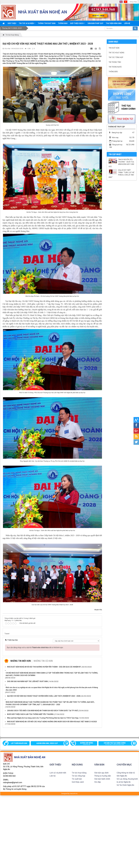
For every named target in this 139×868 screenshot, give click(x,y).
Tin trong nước (115, 67)
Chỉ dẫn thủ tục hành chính (116, 744)
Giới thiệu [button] (12, 23)
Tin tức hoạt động (116, 53)
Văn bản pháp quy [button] (95, 23)
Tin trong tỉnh (115, 62)
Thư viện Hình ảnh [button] (114, 23)
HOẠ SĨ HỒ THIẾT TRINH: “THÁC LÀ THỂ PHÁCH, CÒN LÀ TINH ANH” (121, 174)
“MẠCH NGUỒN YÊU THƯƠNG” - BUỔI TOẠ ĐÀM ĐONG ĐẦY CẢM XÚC (121, 163)
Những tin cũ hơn (43, 661)
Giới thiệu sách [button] (78, 24)
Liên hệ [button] (127, 23)
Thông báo (113, 72)
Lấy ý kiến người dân (19, 743)
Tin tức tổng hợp (116, 57)
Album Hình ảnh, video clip (47, 743)
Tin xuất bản (114, 48)
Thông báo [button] (63, 23)
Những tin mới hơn (21, 661)
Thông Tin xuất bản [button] (47, 23)
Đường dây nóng (85, 744)
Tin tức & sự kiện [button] (27, 24)
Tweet (7, 634)
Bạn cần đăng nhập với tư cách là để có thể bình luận (35, 648)
